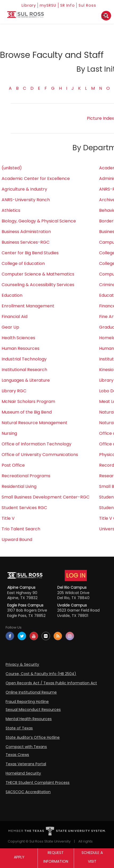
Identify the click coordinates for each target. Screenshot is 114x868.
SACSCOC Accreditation (28, 792)
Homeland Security (23, 773)
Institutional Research (24, 370)
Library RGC (14, 391)
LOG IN (76, 575)
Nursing (9, 433)
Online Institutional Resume (31, 692)
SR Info (70, 5)
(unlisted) (12, 168)
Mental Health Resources (29, 719)
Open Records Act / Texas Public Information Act (51, 683)
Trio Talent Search (21, 529)
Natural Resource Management (34, 423)
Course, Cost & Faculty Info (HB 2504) (41, 674)
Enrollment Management (28, 306)
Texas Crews (17, 755)
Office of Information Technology (36, 444)
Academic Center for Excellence (36, 179)
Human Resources (21, 348)
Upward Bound (17, 540)
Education (12, 295)
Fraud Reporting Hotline (27, 702)
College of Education (23, 263)
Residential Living (19, 486)
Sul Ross (91, 5)
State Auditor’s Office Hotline (33, 737)
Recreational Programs (26, 476)
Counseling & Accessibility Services (38, 285)
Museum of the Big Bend (27, 412)
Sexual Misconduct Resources (33, 710)
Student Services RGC (24, 508)
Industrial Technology (24, 359)
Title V (8, 518)
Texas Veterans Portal (26, 764)
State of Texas (19, 728)
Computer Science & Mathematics (38, 274)
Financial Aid (15, 317)
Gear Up (10, 327)
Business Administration (26, 232)
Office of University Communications (40, 455)
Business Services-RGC (26, 242)
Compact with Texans (26, 747)
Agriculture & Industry (24, 189)
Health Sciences (18, 338)
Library (26, 5)
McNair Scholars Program (28, 401)
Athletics (11, 210)
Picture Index (100, 118)
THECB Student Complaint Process (38, 783)
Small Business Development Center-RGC (46, 497)
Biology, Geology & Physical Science (39, 221)
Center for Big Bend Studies (30, 253)
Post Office (13, 465)
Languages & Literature (26, 380)
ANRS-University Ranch (26, 200)
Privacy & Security (22, 664)
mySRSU (48, 5)
